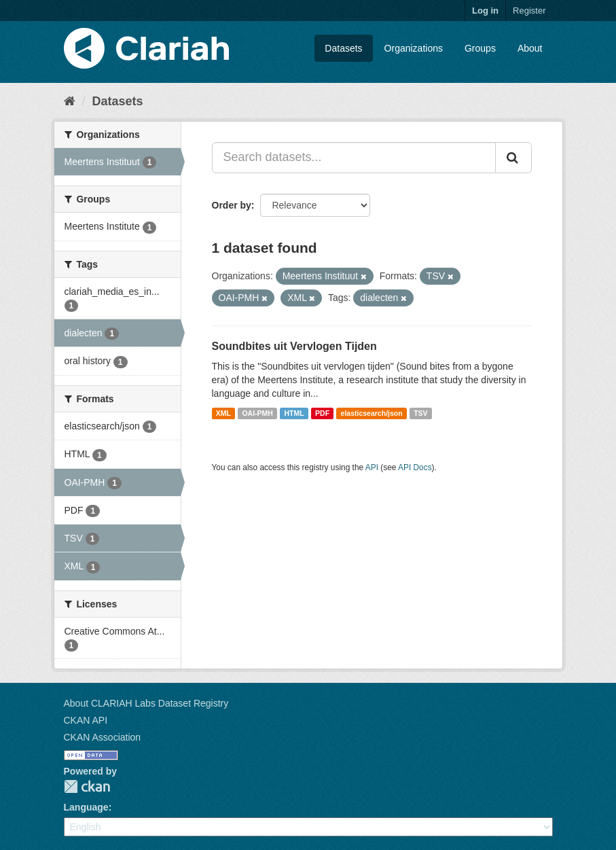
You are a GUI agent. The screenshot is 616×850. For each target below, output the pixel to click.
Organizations (414, 48)
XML (223, 413)
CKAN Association (103, 737)
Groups (480, 48)
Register (529, 11)
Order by (232, 205)
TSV (420, 413)
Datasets (343, 48)
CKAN (87, 786)
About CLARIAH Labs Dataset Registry (146, 703)
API (372, 467)
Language (86, 807)
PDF (322, 413)
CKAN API (86, 720)
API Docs (415, 467)
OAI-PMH (257, 413)
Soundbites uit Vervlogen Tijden (294, 346)
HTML (294, 413)
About (530, 48)
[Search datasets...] (354, 158)
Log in (485, 11)
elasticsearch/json (372, 413)
